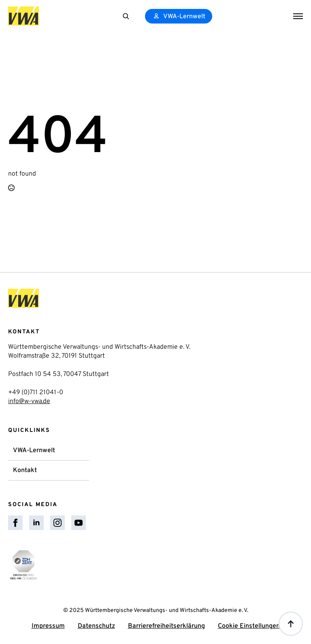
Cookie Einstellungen (249, 626)
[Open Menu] (298, 16)
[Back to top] (291, 624)
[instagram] (58, 523)
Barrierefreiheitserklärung (166, 626)
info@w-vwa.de (29, 401)
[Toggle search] (126, 16)
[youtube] (79, 523)
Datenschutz (96, 626)
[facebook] (15, 523)
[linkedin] (36, 523)
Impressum (48, 626)
